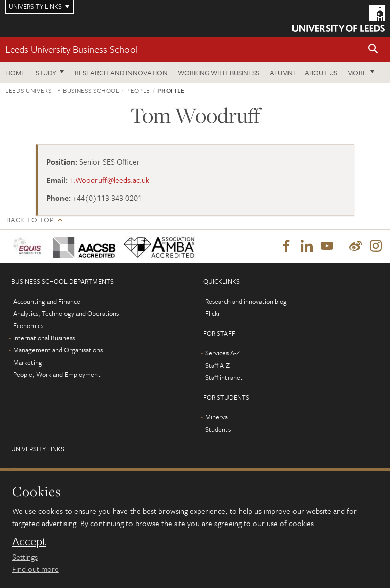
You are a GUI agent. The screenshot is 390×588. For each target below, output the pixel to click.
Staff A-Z (217, 365)
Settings (25, 557)
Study (46, 72)
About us (321, 72)
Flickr (213, 313)
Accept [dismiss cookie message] (29, 541)
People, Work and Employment (57, 374)
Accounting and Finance (47, 301)
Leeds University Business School (71, 49)
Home (15, 72)
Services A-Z (222, 353)
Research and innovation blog (246, 301)
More (357, 72)
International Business (44, 338)
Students (218, 429)
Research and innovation (121, 72)
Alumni (282, 72)
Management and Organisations (58, 350)
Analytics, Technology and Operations (66, 313)
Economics (28, 325)
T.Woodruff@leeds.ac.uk (109, 180)
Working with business (219, 72)
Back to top (30, 220)
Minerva (217, 417)
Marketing (28, 362)
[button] (373, 50)
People (138, 90)
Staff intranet (224, 377)
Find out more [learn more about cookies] (36, 569)
